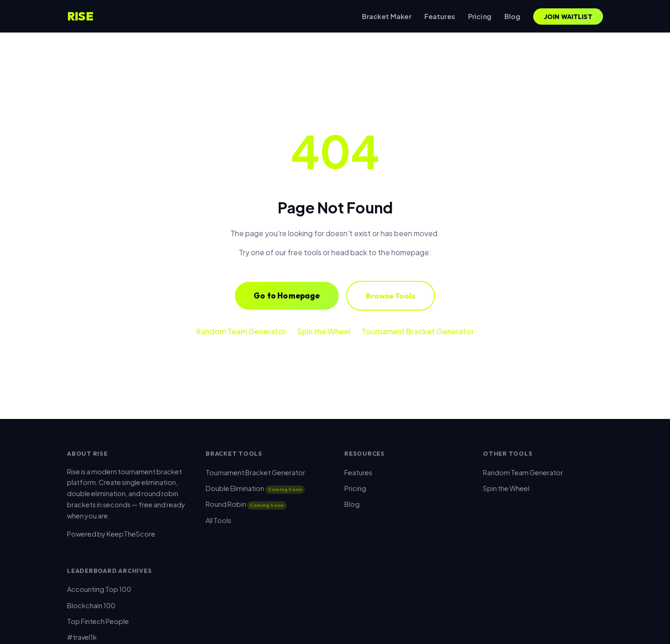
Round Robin (246, 504)
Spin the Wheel (324, 331)
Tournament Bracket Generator (418, 331)
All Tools (218, 520)
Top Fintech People (98, 621)
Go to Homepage (287, 295)
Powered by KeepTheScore (111, 534)
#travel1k (82, 637)
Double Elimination (255, 488)
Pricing (480, 16)
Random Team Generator (241, 331)
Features (440, 16)
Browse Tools (391, 295)
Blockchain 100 (91, 605)
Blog (513, 16)
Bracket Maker (387, 16)
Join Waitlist (568, 17)
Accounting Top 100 (99, 589)
